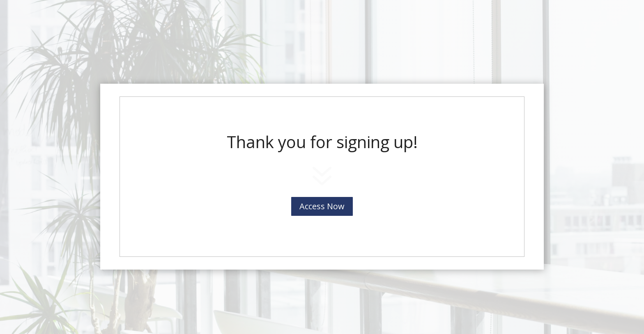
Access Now (322, 206)
